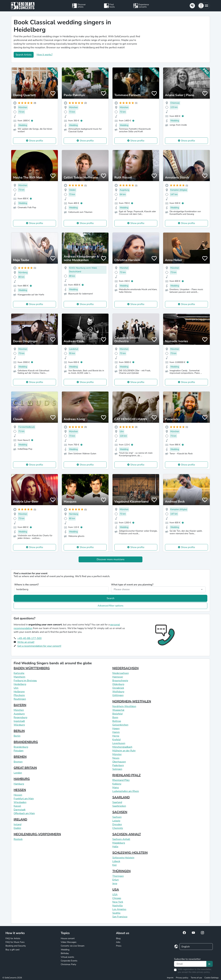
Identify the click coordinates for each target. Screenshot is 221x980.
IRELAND (20, 819)
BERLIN (19, 731)
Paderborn (118, 765)
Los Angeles (119, 909)
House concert (68, 938)
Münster (117, 754)
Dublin (17, 828)
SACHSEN (120, 812)
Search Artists (24, 55)
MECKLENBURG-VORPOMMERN (37, 834)
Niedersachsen (121, 673)
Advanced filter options (110, 606)
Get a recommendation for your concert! (39, 646)
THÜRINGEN (121, 871)
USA (116, 890)
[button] (204, 6)
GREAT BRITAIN (25, 768)
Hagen (116, 729)
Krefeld (116, 740)
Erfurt (115, 880)
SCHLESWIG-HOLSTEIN (130, 853)
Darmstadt (20, 810)
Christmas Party (68, 964)
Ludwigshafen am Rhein (126, 791)
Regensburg (20, 717)
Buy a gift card (12, 950)
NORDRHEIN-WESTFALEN (132, 701)
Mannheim (19, 677)
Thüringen (118, 876)
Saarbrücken (119, 806)
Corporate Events (69, 961)
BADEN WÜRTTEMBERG (32, 668)
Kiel (114, 865)
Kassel (17, 806)
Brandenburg (21, 747)
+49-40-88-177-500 (29, 638)
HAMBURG (22, 779)
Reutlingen (20, 699)
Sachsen (117, 817)
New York (118, 902)
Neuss (116, 758)
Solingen (117, 769)
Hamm (116, 732)
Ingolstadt (19, 721)
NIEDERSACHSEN (125, 668)
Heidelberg (20, 684)
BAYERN (20, 705)
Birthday (65, 953)
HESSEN (20, 790)
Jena (115, 883)
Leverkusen (119, 743)
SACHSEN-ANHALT (127, 834)
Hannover (118, 677)
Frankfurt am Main (24, 799)
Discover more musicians (111, 559)
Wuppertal (118, 710)
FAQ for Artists (13, 938)
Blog (118, 938)
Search (110, 598)
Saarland (117, 802)
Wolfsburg (118, 692)
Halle (115, 847)
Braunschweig (120, 681)
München (19, 710)
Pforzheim (19, 695)
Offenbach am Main (24, 813)
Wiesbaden (20, 802)
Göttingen (118, 695)
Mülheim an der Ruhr (124, 751)
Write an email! (26, 642)
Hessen (18, 795)
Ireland (17, 824)
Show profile (36, 141)
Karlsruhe (19, 673)
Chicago (117, 898)
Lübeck (116, 861)
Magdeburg (119, 843)
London (18, 773)
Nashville (118, 906)
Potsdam (19, 751)
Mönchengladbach (122, 747)
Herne (116, 736)
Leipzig (116, 821)
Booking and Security (16, 946)
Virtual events (67, 957)
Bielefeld (117, 714)
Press (119, 946)
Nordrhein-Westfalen (124, 706)
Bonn (115, 717)
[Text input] (190, 964)
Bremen (18, 762)
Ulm (16, 688)
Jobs (118, 942)
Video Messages (69, 942)
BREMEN (20, 757)
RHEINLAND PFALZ (126, 775)
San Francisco (120, 917)
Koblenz (117, 784)
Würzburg (19, 725)
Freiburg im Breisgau (25, 681)
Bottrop (117, 721)
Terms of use (196, 978)
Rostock (18, 839)
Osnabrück (118, 688)
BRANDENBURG (26, 742)
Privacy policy (182, 978)
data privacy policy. (201, 972)
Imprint (170, 978)
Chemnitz (118, 828)
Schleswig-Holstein (123, 858)
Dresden (117, 824)
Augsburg (19, 714)
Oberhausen (119, 762)
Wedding (65, 950)
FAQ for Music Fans (15, 942)
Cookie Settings (211, 978)
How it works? (45, 55)
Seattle (116, 913)
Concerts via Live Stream (73, 946)
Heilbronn (19, 692)
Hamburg (19, 784)
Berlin (17, 736)
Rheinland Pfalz (121, 780)
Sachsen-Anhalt (121, 839)
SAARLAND (121, 797)
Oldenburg (118, 684)
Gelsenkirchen (120, 725)
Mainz (116, 788)
